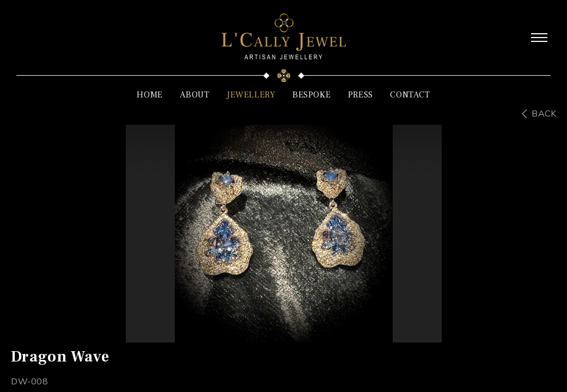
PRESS (361, 95)
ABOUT (194, 95)
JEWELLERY (251, 95)
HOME (150, 95)
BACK (544, 114)
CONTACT (410, 95)
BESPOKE (312, 95)
